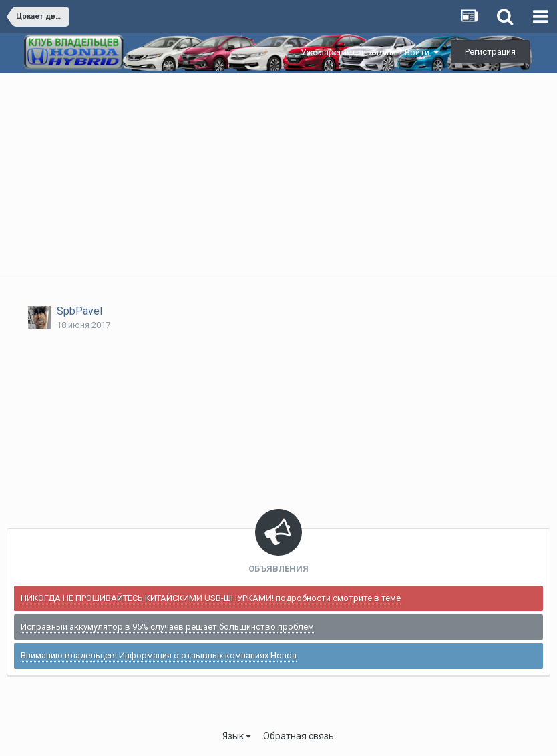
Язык (237, 736)
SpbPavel (79, 311)
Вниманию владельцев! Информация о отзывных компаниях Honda (159, 655)
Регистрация (490, 52)
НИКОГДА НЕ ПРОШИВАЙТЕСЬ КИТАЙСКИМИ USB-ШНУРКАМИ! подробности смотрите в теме (211, 598)
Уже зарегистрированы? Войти (370, 52)
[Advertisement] (278, 174)
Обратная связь (299, 736)
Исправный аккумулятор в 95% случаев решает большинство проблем (167, 627)
